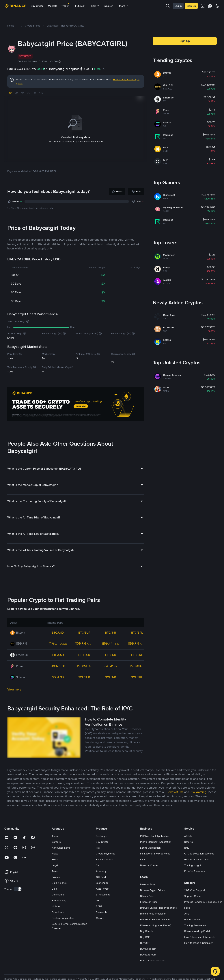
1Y (35, 93)
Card (99, 875)
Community (58, 905)
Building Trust (60, 893)
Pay (98, 858)
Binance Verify (192, 929)
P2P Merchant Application (155, 846)
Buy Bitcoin (147, 941)
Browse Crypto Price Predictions (158, 918)
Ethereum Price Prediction (155, 929)
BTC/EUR (84, 643)
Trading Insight (193, 875)
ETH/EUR (84, 665)
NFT (98, 910)
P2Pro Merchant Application (156, 852)
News (55, 864)
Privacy (56, 887)
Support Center (193, 906)
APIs (187, 924)
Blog (54, 899)
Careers (56, 852)
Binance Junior (104, 869)
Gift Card (101, 887)
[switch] (18, 899)
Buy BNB (145, 947)
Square (109, 6)
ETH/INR (111, 665)
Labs (143, 869)
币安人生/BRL (137, 654)
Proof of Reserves (195, 881)
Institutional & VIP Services (155, 864)
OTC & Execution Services (199, 864)
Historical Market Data (197, 869)
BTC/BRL (137, 643)
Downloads (58, 922)
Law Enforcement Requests (200, 947)
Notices (56, 916)
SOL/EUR (84, 687)
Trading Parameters (195, 935)
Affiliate (188, 846)
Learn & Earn (148, 894)
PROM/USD (58, 676)
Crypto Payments (106, 864)
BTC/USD (58, 643)
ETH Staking (103, 905)
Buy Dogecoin (148, 959)
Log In (178, 6)
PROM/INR (111, 676)
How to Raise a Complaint (199, 953)
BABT (99, 916)
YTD (41, 93)
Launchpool (102, 893)
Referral (189, 852)
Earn (95, 6)
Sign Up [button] (185, 41)
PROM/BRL (137, 676)
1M (23, 93)
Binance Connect (150, 875)
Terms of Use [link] (175, 802)
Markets (53, 6)
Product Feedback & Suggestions (203, 912)
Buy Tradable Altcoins (152, 970)
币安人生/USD (58, 654)
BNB (187, 858)
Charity (100, 928)
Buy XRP (145, 953)
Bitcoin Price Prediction (153, 924)
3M (29, 93)
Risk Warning (59, 910)
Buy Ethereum (148, 965)
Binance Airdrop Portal (197, 941)
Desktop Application (63, 928)
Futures (81, 6)
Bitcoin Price (147, 906)
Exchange (101, 846)
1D (10, 93)
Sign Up (191, 6)
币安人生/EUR (84, 654)
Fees (187, 918)
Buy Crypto (37, 6)
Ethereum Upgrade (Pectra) (156, 935)
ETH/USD (58, 665)
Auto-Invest (103, 899)
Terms (55, 881)
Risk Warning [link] (198, 802)
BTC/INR (111, 643)
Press (55, 869)
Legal (55, 875)
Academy (101, 881)
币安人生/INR (111, 654)
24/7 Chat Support (195, 900)
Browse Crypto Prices (152, 900)
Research (101, 922)
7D (16, 93)
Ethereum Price (149, 912)
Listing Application (150, 858)
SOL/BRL (137, 687)
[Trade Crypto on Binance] (76, 405)
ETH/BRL (137, 665)
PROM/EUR (84, 676)
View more (14, 700)
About (55, 846)
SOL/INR (111, 687)
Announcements (61, 858)
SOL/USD (58, 687)
